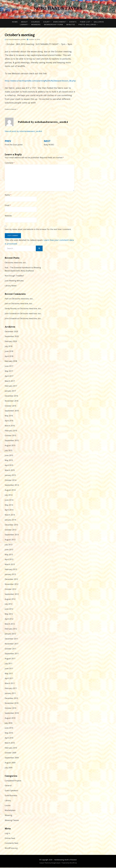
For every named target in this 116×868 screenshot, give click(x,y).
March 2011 (10, 684)
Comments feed (11, 844)
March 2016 (10, 426)
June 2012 (9, 610)
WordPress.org (11, 849)
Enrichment (60, 22)
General (14, 110)
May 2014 (9, 505)
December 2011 (11, 639)
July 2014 (9, 495)
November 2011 (12, 644)
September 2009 (12, 758)
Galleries (99, 22)
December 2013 (11, 525)
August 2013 (10, 540)
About (24, 22)
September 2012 (12, 595)
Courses (36, 22)
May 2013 (9, 555)
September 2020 (12, 337)
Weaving (8, 816)
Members (36, 25)
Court (47, 22)
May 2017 (9, 372)
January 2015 (10, 476)
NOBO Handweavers (58, 8)
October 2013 (10, 530)
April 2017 (9, 377)
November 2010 (12, 704)
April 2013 (9, 560)
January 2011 (10, 694)
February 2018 (11, 362)
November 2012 (12, 585)
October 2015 (10, 436)
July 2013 (9, 545)
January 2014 (10, 520)
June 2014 (9, 500)
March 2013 (10, 565)
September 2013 (12, 535)
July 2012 (9, 605)
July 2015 (9, 451)
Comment (10, 163)
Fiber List (85, 22)
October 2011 (10, 649)
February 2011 (11, 689)
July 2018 (9, 347)
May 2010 (9, 733)
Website (8, 216)
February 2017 (11, 386)
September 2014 (12, 486)
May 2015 (9, 461)
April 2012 (9, 619)
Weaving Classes (12, 821)
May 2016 (9, 416)
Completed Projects (13, 781)
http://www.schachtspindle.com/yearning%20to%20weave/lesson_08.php (40, 81)
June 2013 (9, 550)
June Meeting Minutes (14, 281)
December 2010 (11, 699)
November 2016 (12, 401)
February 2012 (11, 629)
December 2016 (11, 396)
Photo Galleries (87, 25)
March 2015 (10, 471)
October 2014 (10, 481)
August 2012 (10, 600)
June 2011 (9, 669)
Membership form (54, 25)
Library (24, 25)
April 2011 (9, 679)
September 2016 (12, 411)
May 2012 (9, 615)
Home (15, 22)
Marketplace (10, 811)
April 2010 (9, 738)
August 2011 (10, 659)
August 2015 (10, 446)
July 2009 (9, 768)
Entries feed (10, 839)
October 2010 (10, 709)
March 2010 (10, 743)
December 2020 (11, 332)
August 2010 (10, 719)
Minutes (71, 25)
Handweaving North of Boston (65, 860)
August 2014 (10, 491)
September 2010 (12, 714)
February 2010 (11, 748)
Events (73, 22)
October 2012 (10, 590)
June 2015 (9, 456)
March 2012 (10, 624)
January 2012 (10, 634)
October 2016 (10, 406)
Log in (7, 834)
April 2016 (9, 421)
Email (8, 206)
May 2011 (9, 674)
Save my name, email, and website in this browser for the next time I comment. (38, 230)
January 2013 (10, 575)
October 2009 (10, 753)
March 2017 (10, 381)
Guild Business (11, 796)
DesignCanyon (56, 863)
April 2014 (9, 510)
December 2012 (11, 580)
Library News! (11, 286)
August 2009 (10, 763)
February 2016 (11, 431)
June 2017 (9, 367)
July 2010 (9, 723)
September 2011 (12, 654)
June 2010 (9, 728)
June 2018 (9, 352)
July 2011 (9, 664)
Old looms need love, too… (16, 263)
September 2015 (12, 441)
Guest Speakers (11, 791)
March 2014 (10, 515)
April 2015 (9, 466)
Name (8, 195)
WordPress (73, 863)
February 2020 (11, 342)
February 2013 (11, 570)
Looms (8, 806)
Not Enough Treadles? (14, 276)
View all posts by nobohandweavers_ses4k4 (23, 132)
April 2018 (9, 357)
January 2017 (10, 391)
